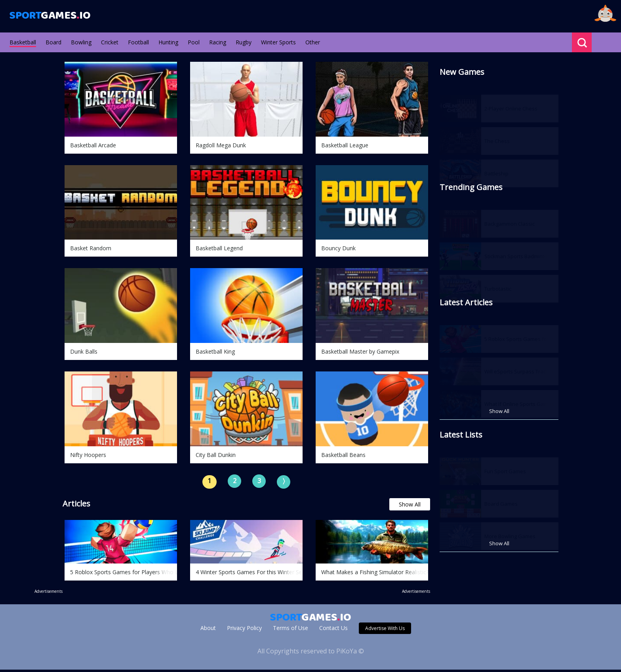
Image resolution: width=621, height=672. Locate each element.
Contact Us (333, 630)
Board (53, 42)
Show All (410, 507)
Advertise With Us (385, 631)
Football (138, 42)
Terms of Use (290, 630)
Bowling (81, 42)
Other (313, 42)
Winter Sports (278, 42)
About (208, 630)
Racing (218, 42)
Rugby (244, 42)
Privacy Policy (244, 630)
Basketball (23, 42)
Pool (194, 42)
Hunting (168, 42)
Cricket (110, 42)
